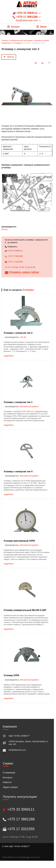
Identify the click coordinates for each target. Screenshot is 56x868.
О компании (9, 773)
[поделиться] (36, 63)
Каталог (13, 27)
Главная (5, 40)
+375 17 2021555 (14, 262)
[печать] (43, 63)
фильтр (11, 57)
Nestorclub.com (35, 857)
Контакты (8, 778)
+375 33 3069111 (14, 251)
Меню (42, 27)
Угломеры (17, 43)
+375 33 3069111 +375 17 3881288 (27, 17)
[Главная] (27, 6)
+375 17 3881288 (14, 256)
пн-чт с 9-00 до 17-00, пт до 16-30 (20, 267)
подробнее (9, 356)
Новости (7, 782)
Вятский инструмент (29, 406)
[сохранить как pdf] (49, 63)
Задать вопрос (10, 787)
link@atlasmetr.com (17, 750)
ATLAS (4, 229)
